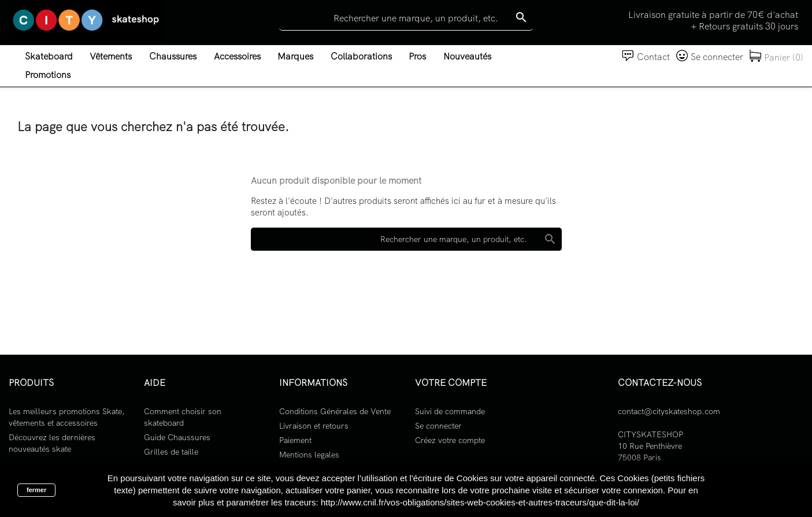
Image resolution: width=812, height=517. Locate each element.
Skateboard (49, 56)
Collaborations (361, 56)
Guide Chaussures (177, 437)
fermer (36, 490)
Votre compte (451, 383)
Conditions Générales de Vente (335, 411)
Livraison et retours (314, 426)
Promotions (48, 75)
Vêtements (111, 56)
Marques (295, 56)
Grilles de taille (171, 452)
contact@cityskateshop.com (669, 411)
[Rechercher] (406, 19)
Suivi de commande (450, 411)
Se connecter (438, 426)
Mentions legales (309, 455)
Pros (417, 56)
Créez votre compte (450, 440)
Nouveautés (467, 56)
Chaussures (173, 56)
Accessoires (237, 56)
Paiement (295, 440)
